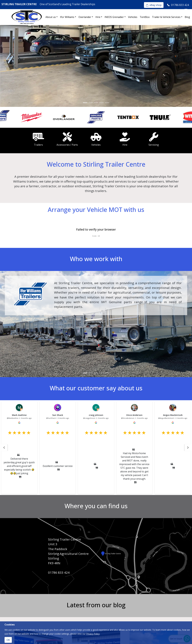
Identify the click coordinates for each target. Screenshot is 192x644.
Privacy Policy (93, 634)
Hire (98, 17)
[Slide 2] (91, 103)
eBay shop (154, 5)
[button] (4, 448)
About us (51, 17)
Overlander (85, 17)
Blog (187, 17)
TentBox (145, 17)
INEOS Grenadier (114, 17)
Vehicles (133, 17)
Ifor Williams (67, 17)
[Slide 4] (102, 103)
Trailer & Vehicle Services (166, 17)
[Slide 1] (85, 103)
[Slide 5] (107, 103)
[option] (16, 117)
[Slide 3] (96, 103)
